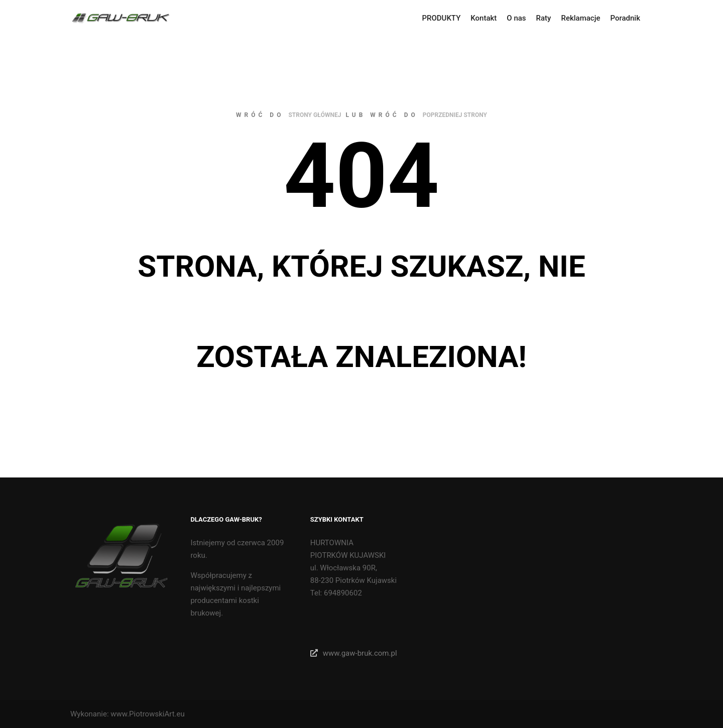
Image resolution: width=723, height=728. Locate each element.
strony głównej (315, 115)
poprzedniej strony (455, 115)
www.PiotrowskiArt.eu (148, 714)
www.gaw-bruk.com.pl (354, 653)
